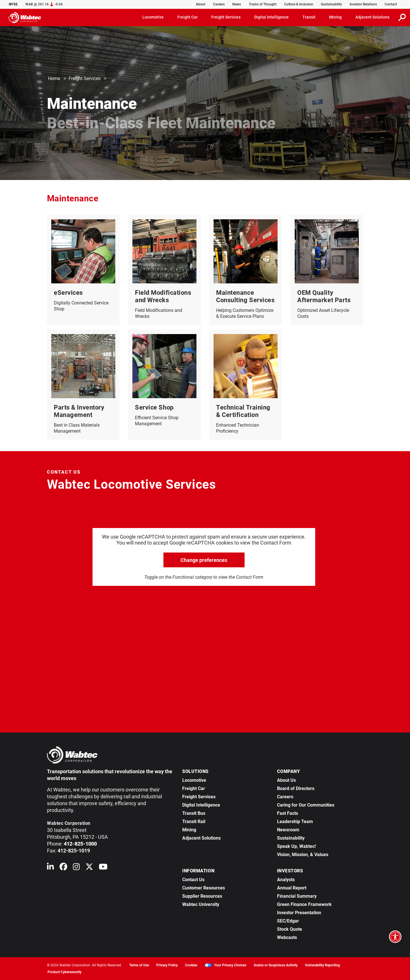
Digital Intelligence (201, 805)
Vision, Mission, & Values (303, 855)
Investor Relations (363, 4)
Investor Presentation (299, 913)
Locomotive (194, 780)
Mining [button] (335, 17)
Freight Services (85, 79)
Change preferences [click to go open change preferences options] (204, 560)
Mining (189, 830)
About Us (286, 780)
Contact (391, 4)
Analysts (286, 880)
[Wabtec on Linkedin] (50, 868)
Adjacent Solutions (201, 838)
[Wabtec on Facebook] (63, 868)
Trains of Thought (263, 4)
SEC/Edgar (288, 921)
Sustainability (331, 4)
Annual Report (292, 888)
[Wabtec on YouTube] (103, 868)
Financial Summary (297, 896)
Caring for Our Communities (306, 805)
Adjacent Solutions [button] (372, 17)
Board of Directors (296, 788)
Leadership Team (295, 822)
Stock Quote (290, 929)
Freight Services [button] (226, 17)
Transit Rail (194, 822)
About (201, 4)
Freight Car (194, 788)
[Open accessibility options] (395, 937)
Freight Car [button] (187, 17)
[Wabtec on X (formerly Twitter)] (89, 868)
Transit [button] (309, 17)
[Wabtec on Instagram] (76, 868)
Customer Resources (204, 888)
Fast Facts (288, 813)
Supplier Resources (202, 896)
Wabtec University (201, 904)
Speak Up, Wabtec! (296, 846)
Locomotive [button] (153, 17)
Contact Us (193, 880)
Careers (219, 4)
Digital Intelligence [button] (271, 17)
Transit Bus (194, 813)
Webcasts (287, 937)
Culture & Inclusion (299, 4)
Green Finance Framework (304, 904)
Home (54, 79)
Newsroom (288, 830)
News (237, 4)
